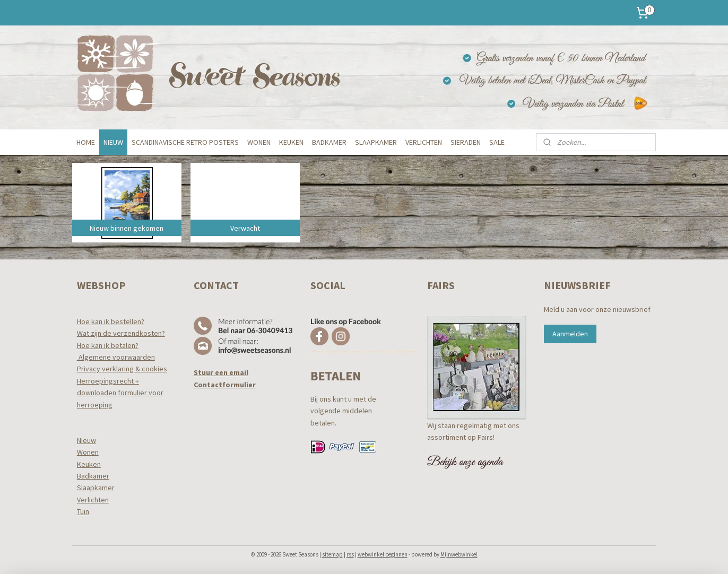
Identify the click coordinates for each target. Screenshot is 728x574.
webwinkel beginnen (383, 554)
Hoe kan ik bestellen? (111, 321)
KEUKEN (291, 142)
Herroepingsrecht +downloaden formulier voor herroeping (120, 393)
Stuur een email (221, 372)
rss (350, 554)
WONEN (259, 142)
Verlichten (93, 500)
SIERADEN (466, 142)
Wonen (88, 452)
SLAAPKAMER (376, 142)
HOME (86, 142)
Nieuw (86, 440)
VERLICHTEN (424, 142)
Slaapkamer (96, 488)
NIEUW (113, 142)
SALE (497, 142)
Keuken (89, 464)
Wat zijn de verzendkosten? (121, 333)
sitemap (332, 554)
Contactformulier (225, 385)
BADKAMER (329, 142)
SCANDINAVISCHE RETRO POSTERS (185, 142)
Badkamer (93, 476)
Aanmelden (570, 334)
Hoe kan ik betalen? (108, 345)
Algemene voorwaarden (116, 357)
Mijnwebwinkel (459, 554)
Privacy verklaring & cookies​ (122, 369)
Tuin (83, 511)
